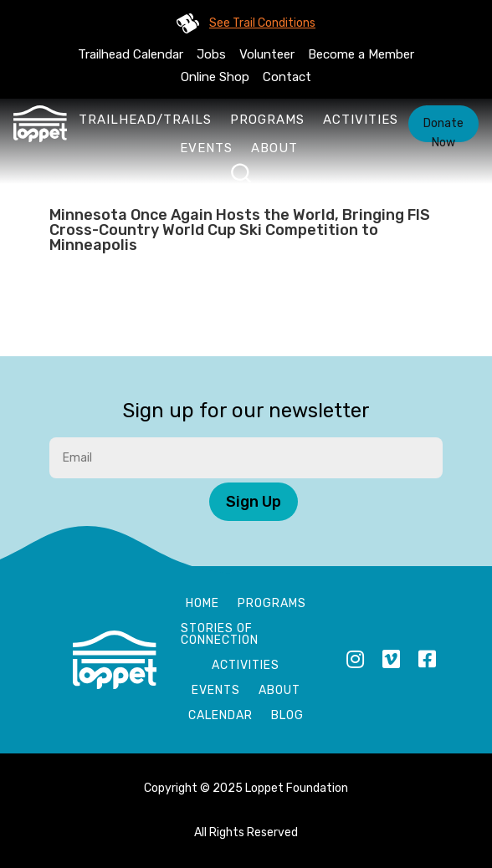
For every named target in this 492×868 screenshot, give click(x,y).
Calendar (220, 716)
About (274, 148)
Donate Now (443, 129)
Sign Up (254, 502)
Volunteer (267, 54)
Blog (287, 716)
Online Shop (215, 77)
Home (202, 604)
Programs (267, 120)
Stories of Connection (220, 635)
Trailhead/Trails (145, 120)
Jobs (211, 54)
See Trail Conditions (262, 23)
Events (206, 148)
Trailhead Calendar (131, 54)
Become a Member (361, 54)
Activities (361, 120)
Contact (287, 77)
